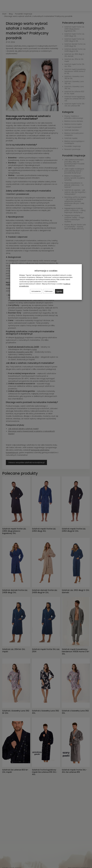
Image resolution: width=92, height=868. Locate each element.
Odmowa (48, 291)
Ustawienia (36, 291)
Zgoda (59, 291)
